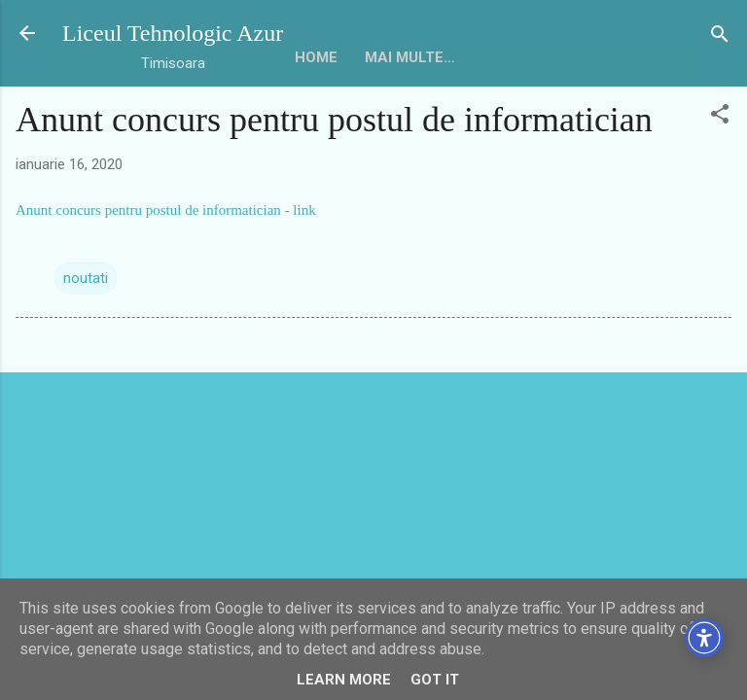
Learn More (344, 680)
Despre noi (187, 118)
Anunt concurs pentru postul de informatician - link (166, 266)
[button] (720, 172)
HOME (95, 118)
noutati (86, 334)
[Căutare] (720, 35)
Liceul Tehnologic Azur (173, 33)
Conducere (302, 118)
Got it (435, 680)
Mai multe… (419, 118)
